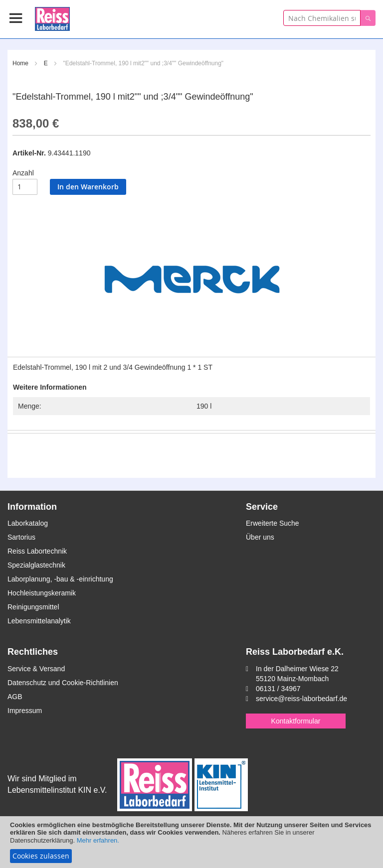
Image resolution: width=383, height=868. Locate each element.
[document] (191, 842)
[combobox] (322, 18)
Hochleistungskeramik (42, 593)
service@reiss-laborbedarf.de (301, 699)
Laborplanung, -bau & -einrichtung (60, 579)
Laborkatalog (28, 523)
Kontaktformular (296, 721)
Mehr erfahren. (98, 840)
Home (20, 63)
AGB (15, 697)
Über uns (260, 537)
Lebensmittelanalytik (39, 621)
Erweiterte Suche (273, 523)
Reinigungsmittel (33, 607)
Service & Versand (36, 669)
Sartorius (21, 537)
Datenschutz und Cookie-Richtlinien (63, 683)
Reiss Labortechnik (37, 551)
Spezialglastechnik (36, 565)
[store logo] (52, 17)
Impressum (25, 711)
